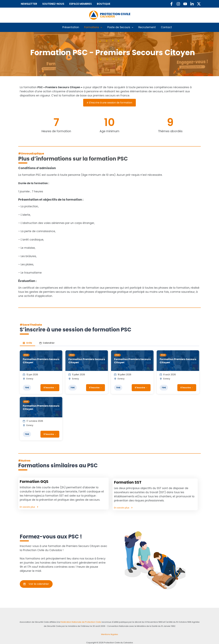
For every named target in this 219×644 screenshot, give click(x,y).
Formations (96, 27)
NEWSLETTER (30, 4)
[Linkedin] (192, 4)
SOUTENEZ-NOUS (55, 4)
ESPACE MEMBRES (83, 4)
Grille (27, 339)
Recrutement (145, 27)
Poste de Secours (120, 27)
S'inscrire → (50, 383)
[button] (102, 27)
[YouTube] (185, 4)
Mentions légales (109, 626)
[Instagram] (178, 4)
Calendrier (46, 339)
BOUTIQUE (108, 4)
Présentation (75, 27)
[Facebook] (171, 4)
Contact (162, 27)
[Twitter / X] (199, 4)
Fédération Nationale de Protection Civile (74, 614)
